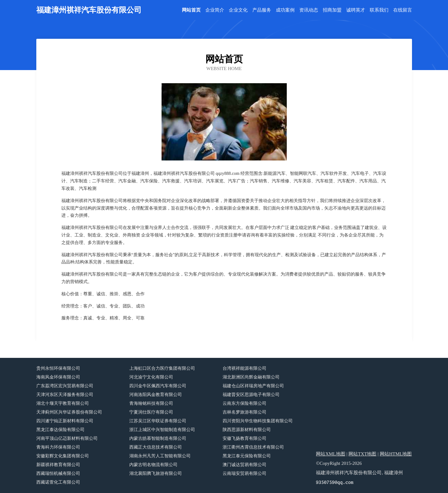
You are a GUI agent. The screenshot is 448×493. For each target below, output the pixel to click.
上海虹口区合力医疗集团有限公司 (162, 368)
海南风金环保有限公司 (58, 377)
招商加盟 (332, 10)
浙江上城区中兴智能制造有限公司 (162, 430)
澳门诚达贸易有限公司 (245, 465)
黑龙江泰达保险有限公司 (60, 430)
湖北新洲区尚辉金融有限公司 (251, 377)
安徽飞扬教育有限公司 (245, 438)
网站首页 (191, 10)
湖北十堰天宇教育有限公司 (63, 403)
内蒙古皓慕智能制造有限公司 (158, 438)
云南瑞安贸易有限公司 (245, 473)
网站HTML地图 (396, 454)
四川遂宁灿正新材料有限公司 (65, 421)
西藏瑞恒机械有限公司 (58, 473)
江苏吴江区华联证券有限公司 (158, 421)
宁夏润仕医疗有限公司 (151, 412)
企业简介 (215, 10)
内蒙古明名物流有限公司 (153, 465)
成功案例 (285, 10)
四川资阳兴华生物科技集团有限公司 (258, 421)
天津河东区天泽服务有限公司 (65, 395)
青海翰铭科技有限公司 (151, 403)
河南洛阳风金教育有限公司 (156, 395)
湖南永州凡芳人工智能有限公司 (160, 456)
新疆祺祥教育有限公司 (58, 465)
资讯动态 (309, 10)
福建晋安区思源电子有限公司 (251, 395)
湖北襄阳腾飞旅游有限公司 (156, 473)
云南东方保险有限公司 (245, 403)
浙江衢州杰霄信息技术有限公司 (253, 447)
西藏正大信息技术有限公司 (156, 447)
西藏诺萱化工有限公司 (58, 482)
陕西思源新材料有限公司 (247, 430)
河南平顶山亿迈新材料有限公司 (67, 438)
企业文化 (238, 10)
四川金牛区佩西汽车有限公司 (158, 386)
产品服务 (262, 10)
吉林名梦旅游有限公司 (245, 412)
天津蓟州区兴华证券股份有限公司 (69, 412)
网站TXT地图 (362, 454)
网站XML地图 (330, 454)
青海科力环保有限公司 (58, 447)
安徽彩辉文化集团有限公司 (63, 456)
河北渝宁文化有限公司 (151, 377)
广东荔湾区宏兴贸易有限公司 (65, 386)
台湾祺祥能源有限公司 (245, 368)
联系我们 (379, 10)
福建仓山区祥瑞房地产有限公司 (253, 386)
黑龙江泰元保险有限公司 (247, 456)
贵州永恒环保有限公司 (58, 368)
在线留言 (403, 10)
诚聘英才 (356, 10)
